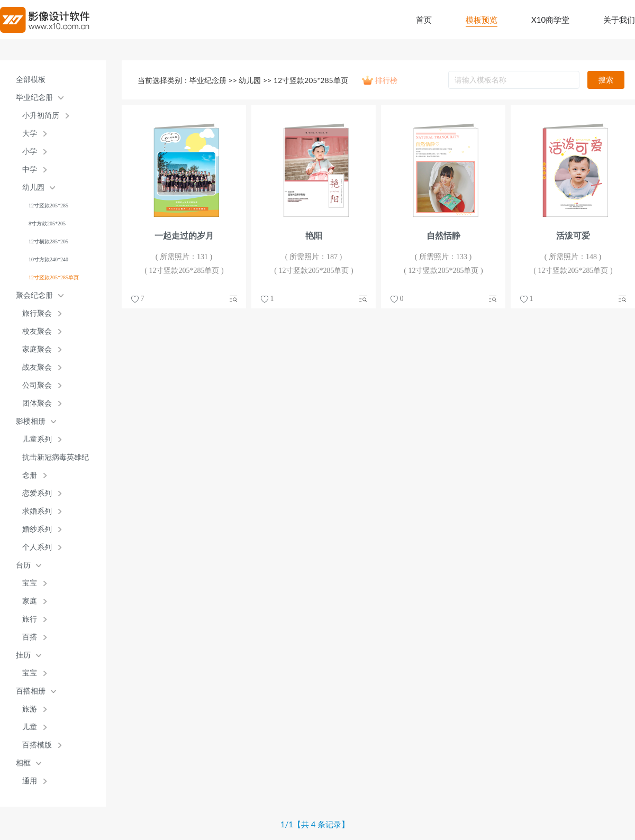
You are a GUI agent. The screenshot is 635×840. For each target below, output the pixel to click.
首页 (424, 20)
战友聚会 (37, 367)
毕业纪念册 (34, 98)
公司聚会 (37, 385)
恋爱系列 (37, 493)
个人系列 (37, 547)
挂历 (23, 655)
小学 (30, 152)
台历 (23, 565)
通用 (30, 781)
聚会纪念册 (34, 295)
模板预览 (482, 20)
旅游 (30, 709)
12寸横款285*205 (48, 241)
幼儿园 (33, 188)
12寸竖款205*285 (48, 206)
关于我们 (619, 20)
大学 (30, 134)
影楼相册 (31, 421)
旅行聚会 (37, 313)
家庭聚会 (37, 349)
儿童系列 (37, 439)
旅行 (30, 619)
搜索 (606, 80)
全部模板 (31, 80)
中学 (30, 170)
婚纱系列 (37, 529)
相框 (23, 763)
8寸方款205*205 (47, 223)
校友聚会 (37, 331)
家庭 (30, 601)
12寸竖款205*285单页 (54, 277)
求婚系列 (37, 511)
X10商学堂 (550, 20)
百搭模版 (37, 745)
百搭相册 (31, 691)
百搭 (30, 637)
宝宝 (30, 583)
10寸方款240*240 (48, 259)
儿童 (30, 727)
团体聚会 (37, 403)
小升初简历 (41, 116)
